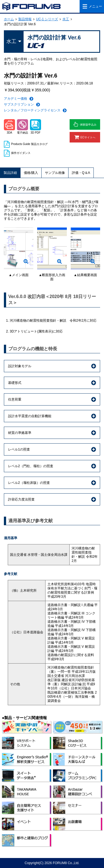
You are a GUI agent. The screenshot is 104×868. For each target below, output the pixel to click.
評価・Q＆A (81, 173)
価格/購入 (31, 173)
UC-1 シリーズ (47, 19)
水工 (66, 19)
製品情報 (25, 19)
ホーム (9, 19)
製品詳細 (10, 173)
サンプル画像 (55, 173)
